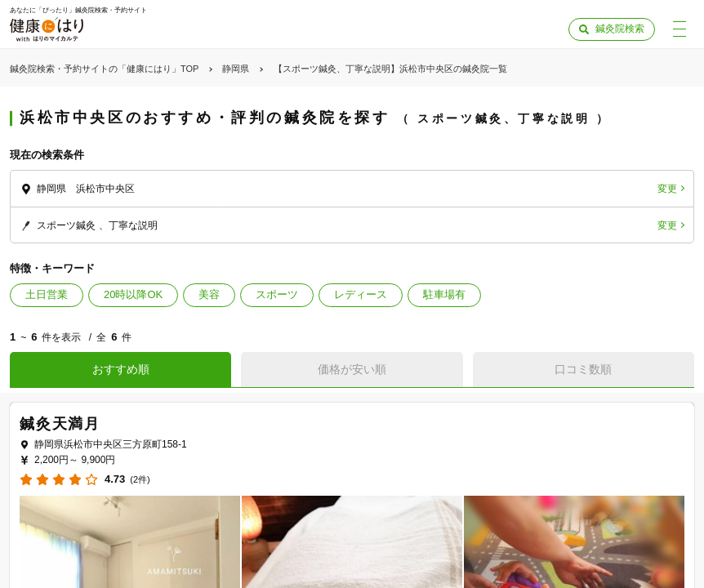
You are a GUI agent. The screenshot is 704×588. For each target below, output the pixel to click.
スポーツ (277, 294)
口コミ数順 (583, 369)
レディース (361, 294)
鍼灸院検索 (620, 29)
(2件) (140, 480)
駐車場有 (444, 294)
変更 (667, 189)
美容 (209, 294)
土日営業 (47, 294)
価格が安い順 (352, 369)
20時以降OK (133, 294)
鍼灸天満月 (60, 424)
